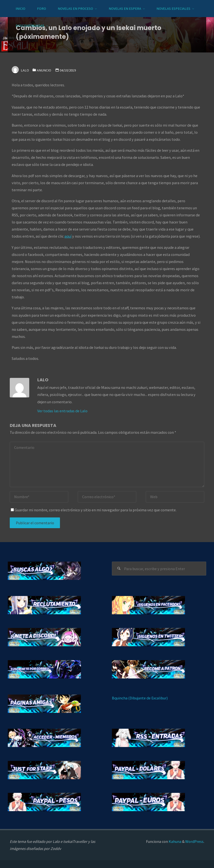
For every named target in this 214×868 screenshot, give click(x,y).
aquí (68, 236)
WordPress (194, 841)
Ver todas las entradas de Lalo (62, 411)
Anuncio (44, 70)
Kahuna (175, 841)
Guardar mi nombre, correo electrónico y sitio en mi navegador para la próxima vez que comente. (94, 510)
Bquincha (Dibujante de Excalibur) (140, 698)
